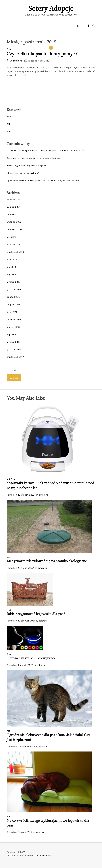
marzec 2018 (13, 327)
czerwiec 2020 (14, 229)
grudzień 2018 (14, 289)
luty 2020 (11, 237)
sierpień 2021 (13, 207)
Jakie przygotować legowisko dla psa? (26, 165)
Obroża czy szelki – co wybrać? (23, 173)
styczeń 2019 (13, 282)
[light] (88, 26)
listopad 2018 (13, 297)
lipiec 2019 (12, 259)
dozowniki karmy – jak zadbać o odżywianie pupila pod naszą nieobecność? (45, 150)
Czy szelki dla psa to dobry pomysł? (42, 54)
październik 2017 (15, 357)
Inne (9, 117)
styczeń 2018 (13, 342)
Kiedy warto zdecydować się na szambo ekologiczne (34, 158)
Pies (9, 49)
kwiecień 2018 (14, 319)
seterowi (17, 61)
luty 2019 (11, 274)
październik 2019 (15, 252)
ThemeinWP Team (42, 856)
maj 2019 (11, 267)
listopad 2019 (13, 244)
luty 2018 (11, 334)
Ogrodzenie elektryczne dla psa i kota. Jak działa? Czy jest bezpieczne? (43, 180)
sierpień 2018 (13, 304)
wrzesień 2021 (14, 199)
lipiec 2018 (12, 312)
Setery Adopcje (51, 9)
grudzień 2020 (14, 222)
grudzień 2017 (14, 350)
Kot (8, 124)
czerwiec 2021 (14, 214)
